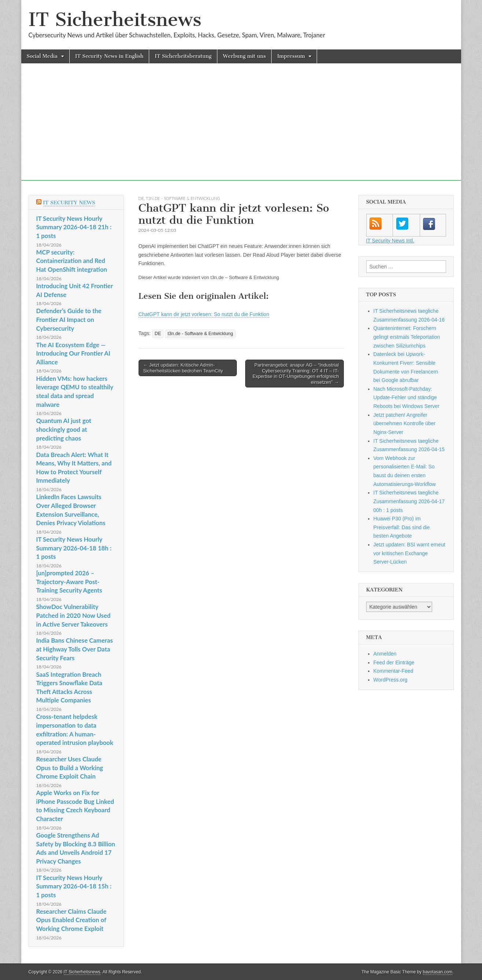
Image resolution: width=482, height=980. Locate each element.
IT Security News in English (109, 56)
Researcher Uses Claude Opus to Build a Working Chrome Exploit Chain (70, 768)
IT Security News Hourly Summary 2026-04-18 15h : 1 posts (74, 886)
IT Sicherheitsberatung (183, 56)
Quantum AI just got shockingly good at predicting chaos (64, 429)
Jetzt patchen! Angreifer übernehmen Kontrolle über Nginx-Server (405, 424)
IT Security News (69, 203)
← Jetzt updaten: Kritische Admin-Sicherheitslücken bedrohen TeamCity (183, 368)
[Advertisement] (241, 129)
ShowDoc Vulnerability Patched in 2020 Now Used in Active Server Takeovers (73, 615)
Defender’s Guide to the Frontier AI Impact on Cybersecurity (69, 319)
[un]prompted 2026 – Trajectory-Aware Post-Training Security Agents (69, 582)
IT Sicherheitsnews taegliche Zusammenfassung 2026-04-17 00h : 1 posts (409, 501)
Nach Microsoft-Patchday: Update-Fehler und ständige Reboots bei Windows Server (407, 398)
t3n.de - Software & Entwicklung (183, 198)
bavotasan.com (438, 972)
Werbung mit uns (244, 56)
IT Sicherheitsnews (115, 20)
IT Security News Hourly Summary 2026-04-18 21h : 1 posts (74, 227)
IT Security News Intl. (390, 241)
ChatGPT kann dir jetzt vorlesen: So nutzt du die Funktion (204, 314)
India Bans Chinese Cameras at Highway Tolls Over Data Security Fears (75, 649)
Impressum (291, 56)
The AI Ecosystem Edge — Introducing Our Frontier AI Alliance (73, 353)
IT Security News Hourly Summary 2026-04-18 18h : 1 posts (74, 548)
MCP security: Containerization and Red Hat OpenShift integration (72, 261)
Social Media (42, 56)
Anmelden (385, 654)
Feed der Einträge (394, 662)
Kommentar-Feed (393, 671)
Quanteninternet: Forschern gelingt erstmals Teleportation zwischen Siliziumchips (407, 337)
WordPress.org (391, 680)
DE (141, 198)
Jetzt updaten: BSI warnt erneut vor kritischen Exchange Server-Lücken (409, 553)
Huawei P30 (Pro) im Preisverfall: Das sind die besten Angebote (402, 527)
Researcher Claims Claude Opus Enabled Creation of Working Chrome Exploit (71, 920)
